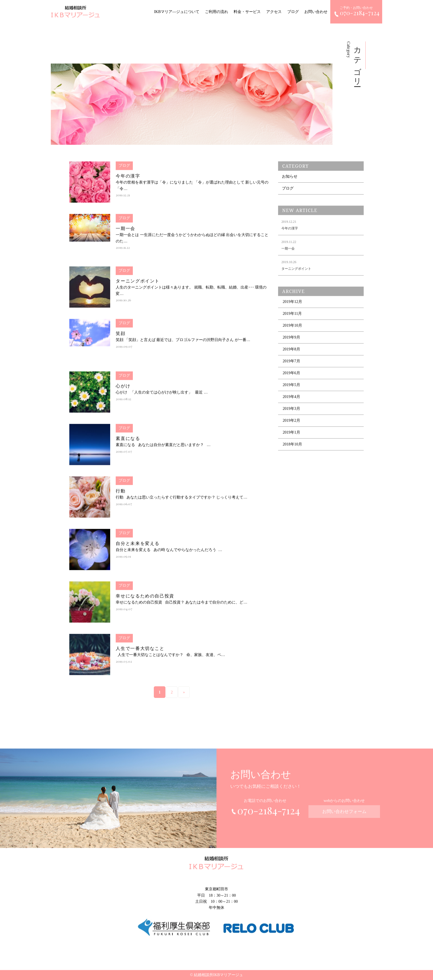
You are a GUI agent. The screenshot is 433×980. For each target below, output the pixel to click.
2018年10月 (292, 448)
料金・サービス (247, 12)
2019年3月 (291, 413)
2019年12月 (292, 306)
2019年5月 (291, 389)
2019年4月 (291, 401)
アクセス (274, 12)
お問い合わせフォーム (344, 815)
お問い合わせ (316, 12)
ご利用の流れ (216, 12)
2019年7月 (291, 365)
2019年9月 (291, 341)
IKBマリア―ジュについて (177, 12)
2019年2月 (291, 425)
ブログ (293, 12)
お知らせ (290, 176)
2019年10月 (292, 329)
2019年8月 (291, 353)
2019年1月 (291, 436)
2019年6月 (291, 377)
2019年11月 (292, 318)
